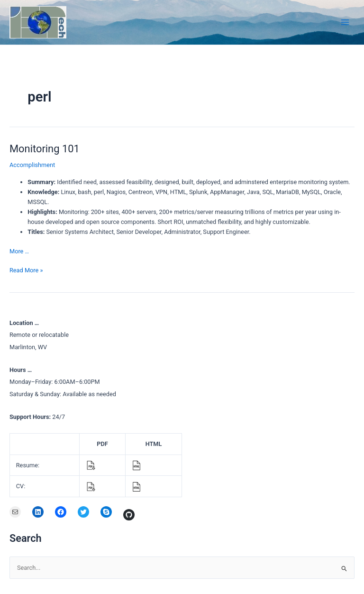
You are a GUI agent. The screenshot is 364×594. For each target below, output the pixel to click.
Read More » (26, 270)
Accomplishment (32, 165)
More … (19, 251)
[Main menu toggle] (345, 22)
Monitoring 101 (45, 149)
